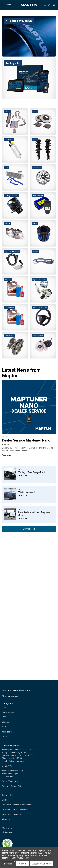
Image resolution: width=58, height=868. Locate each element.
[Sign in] (49, 5)
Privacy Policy (23, 858)
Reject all (22, 864)
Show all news (29, 529)
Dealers (5, 800)
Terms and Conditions (12, 814)
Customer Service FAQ (12, 786)
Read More (7, 455)
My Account (7, 832)
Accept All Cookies (42, 864)
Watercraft (7, 722)
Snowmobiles (8, 712)
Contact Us (7, 766)
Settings (8, 864)
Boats (5, 737)
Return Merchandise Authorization (17, 805)
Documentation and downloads (16, 810)
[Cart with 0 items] (54, 5)
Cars (4, 707)
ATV (4, 727)
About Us (6, 819)
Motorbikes (7, 732)
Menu (5, 5)
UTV (4, 717)
